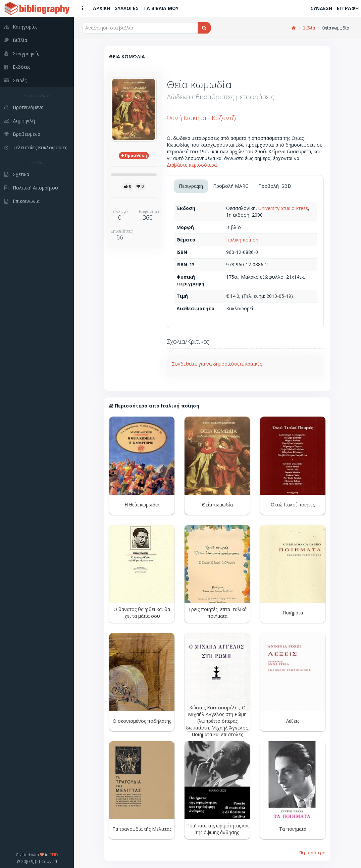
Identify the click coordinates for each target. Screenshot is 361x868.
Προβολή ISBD (275, 186)
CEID (54, 855)
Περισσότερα (312, 853)
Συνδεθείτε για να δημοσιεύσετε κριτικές (217, 364)
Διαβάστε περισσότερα (192, 165)
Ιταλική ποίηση (242, 240)
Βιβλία (309, 28)
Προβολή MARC (231, 186)
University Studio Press (283, 208)
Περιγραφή (191, 186)
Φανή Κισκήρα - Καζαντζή (203, 118)
